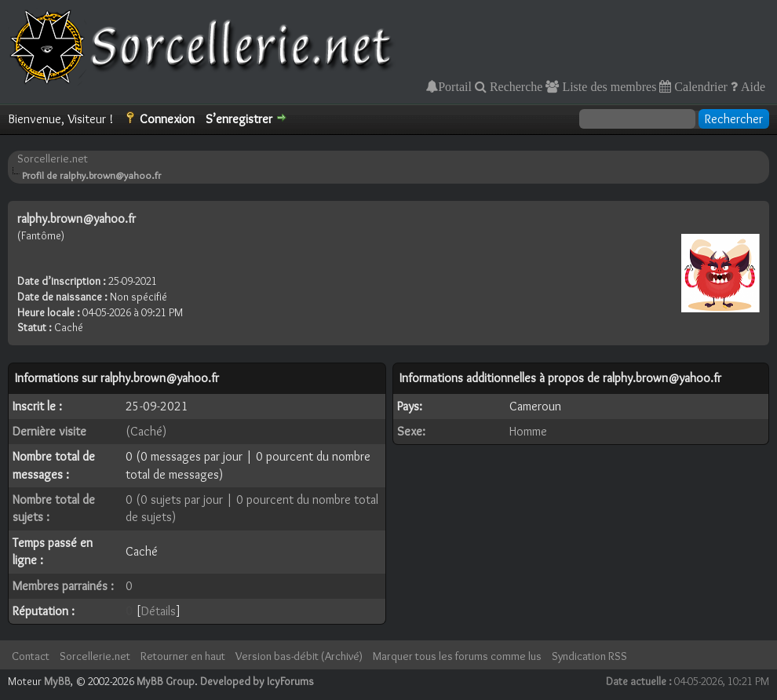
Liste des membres (607, 86)
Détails (159, 611)
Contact (31, 656)
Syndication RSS (589, 656)
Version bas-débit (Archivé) (299, 656)
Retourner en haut (183, 656)
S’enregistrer (239, 119)
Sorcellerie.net (53, 159)
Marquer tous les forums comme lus (457, 656)
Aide (751, 86)
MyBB (57, 681)
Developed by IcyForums (257, 681)
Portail (455, 86)
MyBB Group (166, 681)
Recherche (515, 86)
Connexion (167, 119)
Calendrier (699, 86)
